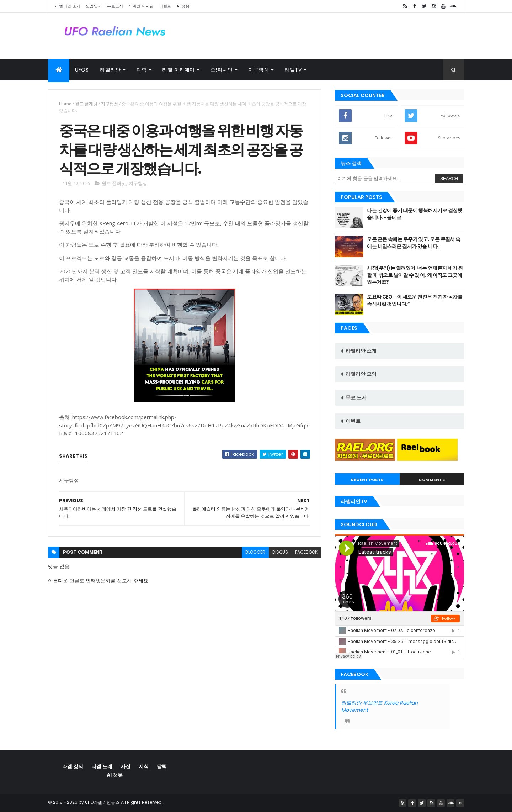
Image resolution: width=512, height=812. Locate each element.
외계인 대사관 (141, 6)
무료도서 (115, 6)
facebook (306, 552)
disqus (280, 552)
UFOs (82, 70)
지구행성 (258, 70)
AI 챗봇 (183, 6)
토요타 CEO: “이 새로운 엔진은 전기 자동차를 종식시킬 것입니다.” (415, 300)
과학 (141, 70)
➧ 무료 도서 (353, 397)
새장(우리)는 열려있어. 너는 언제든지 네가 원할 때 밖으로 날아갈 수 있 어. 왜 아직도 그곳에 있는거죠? (415, 275)
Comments (432, 480)
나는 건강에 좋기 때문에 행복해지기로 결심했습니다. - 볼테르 (415, 214)
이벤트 (165, 6)
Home (65, 104)
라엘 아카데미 (178, 70)
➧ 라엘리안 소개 (358, 351)
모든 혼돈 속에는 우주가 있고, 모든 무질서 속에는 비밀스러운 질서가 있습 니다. (414, 243)
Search (449, 179)
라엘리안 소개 (68, 6)
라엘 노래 (102, 766)
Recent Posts (367, 480)
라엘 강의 (73, 766)
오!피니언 (222, 70)
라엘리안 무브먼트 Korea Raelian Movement (380, 706)
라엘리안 (110, 70)
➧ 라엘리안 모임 (358, 374)
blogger (255, 552)
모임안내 (94, 6)
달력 (162, 766)
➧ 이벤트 (350, 421)
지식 (144, 766)
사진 (126, 766)
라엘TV (293, 70)
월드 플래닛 (86, 104)
